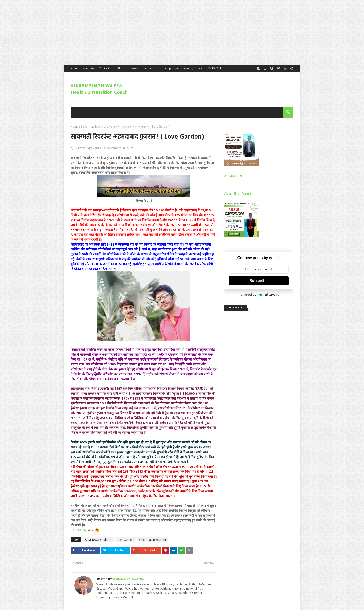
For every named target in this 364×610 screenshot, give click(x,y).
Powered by (259, 295)
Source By (79, 530)
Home (74, 69)
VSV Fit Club (214, 69)
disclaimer (149, 69)
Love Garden (125, 540)
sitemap (166, 69)
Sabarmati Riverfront (94, 127)
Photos (122, 69)
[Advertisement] (139, 33)
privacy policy (184, 69)
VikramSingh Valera (88, 148)
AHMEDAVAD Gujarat (98, 540)
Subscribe (258, 281)
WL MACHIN (233, 176)
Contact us (106, 69)
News (135, 69)
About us (89, 69)
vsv (200, 69)
